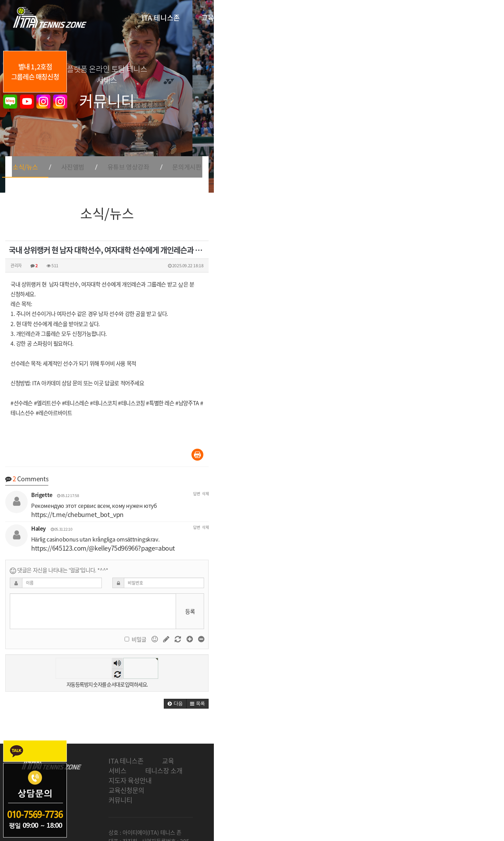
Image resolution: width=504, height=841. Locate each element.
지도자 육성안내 (290, 753)
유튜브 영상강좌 (274, 160)
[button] (458, 696)
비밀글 (412, 629)
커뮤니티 (397, 753)
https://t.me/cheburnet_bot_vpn (227, 507)
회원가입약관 (312, 803)
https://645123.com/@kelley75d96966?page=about (257, 535)
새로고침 (263, 664)
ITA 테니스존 (126, 753)
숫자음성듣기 (263, 653)
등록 (473, 600)
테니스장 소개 (231, 753)
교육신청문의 (349, 753)
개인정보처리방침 (272, 803)
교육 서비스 (178, 753)
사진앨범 (215, 160)
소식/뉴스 (165, 160)
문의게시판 (337, 160)
